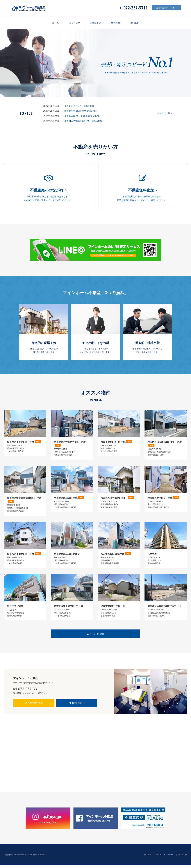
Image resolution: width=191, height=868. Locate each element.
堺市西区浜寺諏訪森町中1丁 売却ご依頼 (84, 121)
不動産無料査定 (34, 706)
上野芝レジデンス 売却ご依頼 (80, 106)
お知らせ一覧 (164, 113)
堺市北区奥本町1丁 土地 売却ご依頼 (82, 116)
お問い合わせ (77, 706)
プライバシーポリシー (164, 857)
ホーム (52, 23)
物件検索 (117, 23)
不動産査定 (96, 23)
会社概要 (138, 23)
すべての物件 (95, 637)
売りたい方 (73, 23)
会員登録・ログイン (164, 8)
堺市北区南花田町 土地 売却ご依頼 (81, 111)
